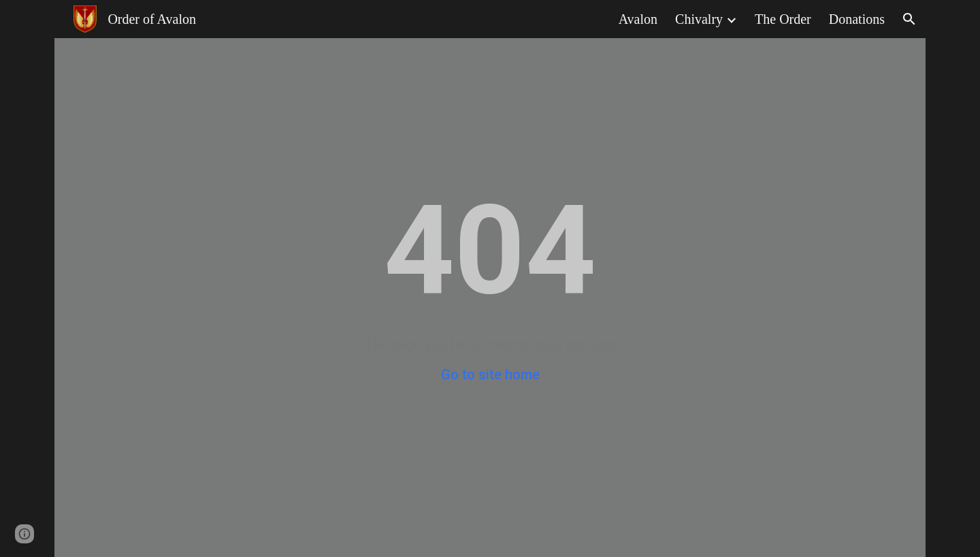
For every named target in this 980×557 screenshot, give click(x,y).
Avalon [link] (638, 19)
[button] (909, 19)
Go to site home (490, 375)
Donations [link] (857, 19)
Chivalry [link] (699, 19)
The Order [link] (783, 19)
